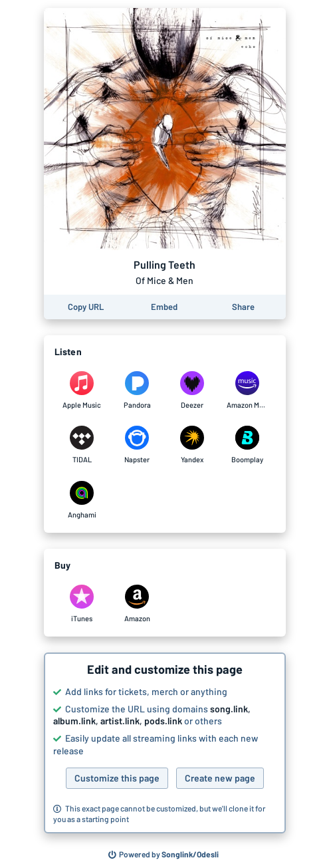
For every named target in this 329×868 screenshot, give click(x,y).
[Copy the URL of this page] (86, 307)
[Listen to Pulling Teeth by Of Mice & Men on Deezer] (192, 390)
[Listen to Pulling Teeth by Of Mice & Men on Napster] (137, 445)
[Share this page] (243, 307)
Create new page (220, 778)
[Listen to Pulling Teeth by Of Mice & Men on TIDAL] (82, 445)
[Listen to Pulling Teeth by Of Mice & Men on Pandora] (137, 390)
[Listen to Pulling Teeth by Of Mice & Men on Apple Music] (82, 390)
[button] (165, 743)
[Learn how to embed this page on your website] (164, 307)
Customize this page (117, 778)
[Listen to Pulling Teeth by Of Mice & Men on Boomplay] (248, 445)
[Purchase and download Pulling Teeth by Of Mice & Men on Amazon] (137, 604)
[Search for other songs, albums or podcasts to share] (164, 855)
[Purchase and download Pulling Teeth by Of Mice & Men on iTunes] (82, 604)
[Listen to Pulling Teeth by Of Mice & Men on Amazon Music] (248, 390)
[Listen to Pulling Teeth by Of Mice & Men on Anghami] (82, 500)
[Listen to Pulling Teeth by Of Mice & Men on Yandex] (192, 445)
